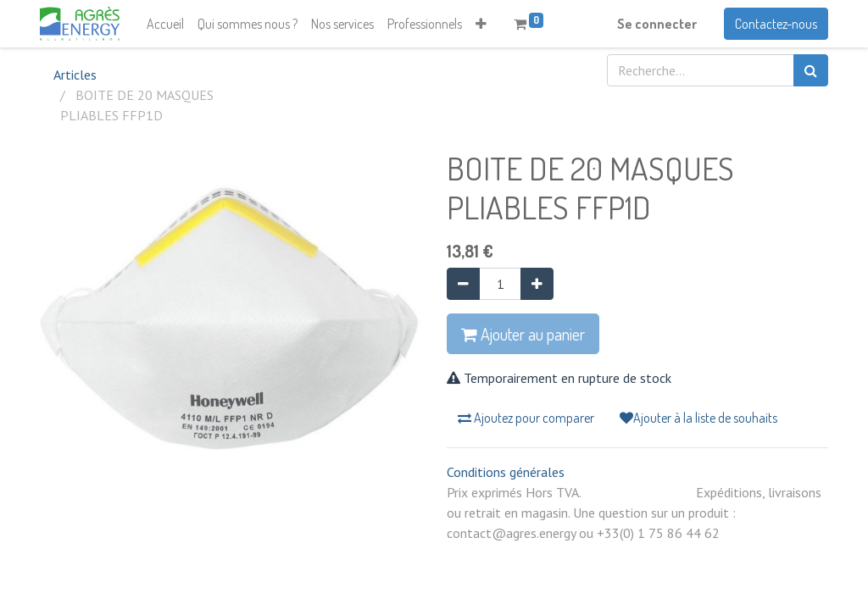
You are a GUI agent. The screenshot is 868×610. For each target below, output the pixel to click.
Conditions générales (506, 472)
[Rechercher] (811, 70)
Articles (75, 75)
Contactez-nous (776, 24)
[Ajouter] (537, 284)
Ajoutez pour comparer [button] (526, 418)
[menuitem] (165, 24)
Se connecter (657, 24)
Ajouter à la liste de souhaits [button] (698, 418)
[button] (481, 24)
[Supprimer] (463, 284)
